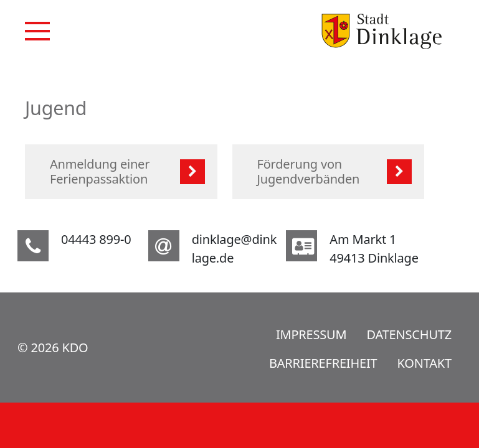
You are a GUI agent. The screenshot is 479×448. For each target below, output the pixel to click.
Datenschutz (409, 334)
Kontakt (424, 363)
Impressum (311, 334)
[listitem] (121, 172)
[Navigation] (37, 31)
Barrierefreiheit (323, 363)
